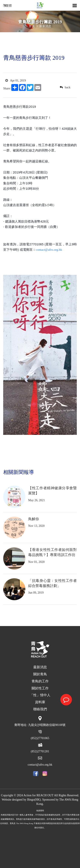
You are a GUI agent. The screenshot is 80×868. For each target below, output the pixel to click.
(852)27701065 (40, 738)
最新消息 (45, 26)
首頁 (32, 26)
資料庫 (40, 702)
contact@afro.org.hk (40, 765)
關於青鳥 (40, 674)
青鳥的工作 (40, 681)
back (65, 87)
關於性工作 (40, 688)
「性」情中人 (40, 695)
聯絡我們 (40, 709)
